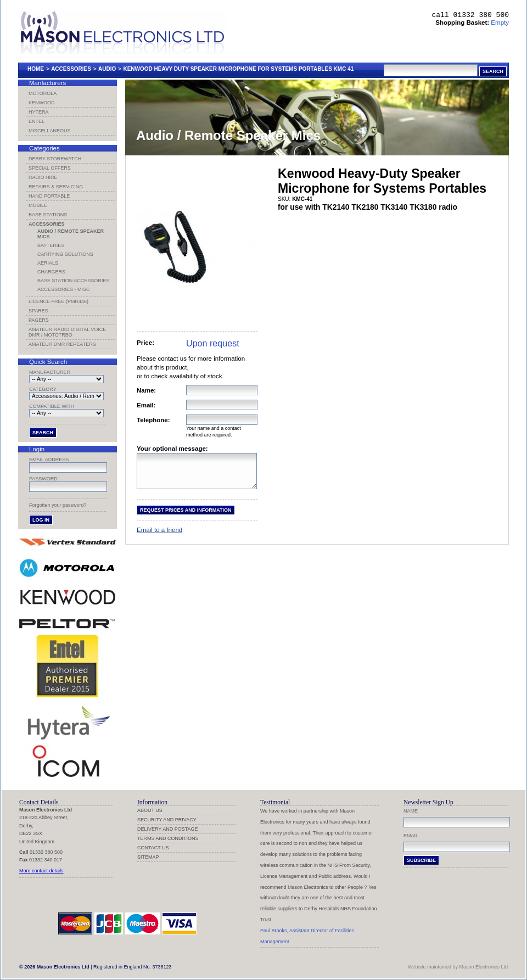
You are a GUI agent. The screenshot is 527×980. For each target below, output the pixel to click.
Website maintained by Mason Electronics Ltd (458, 967)
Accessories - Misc (64, 289)
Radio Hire (43, 177)
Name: (146, 390)
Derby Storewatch (55, 159)
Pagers (39, 320)
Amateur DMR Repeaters (62, 344)
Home (36, 69)
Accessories (71, 69)
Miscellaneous (50, 131)
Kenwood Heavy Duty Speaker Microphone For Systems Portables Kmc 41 (238, 69)
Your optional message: (172, 449)
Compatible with (52, 406)
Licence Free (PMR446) (58, 301)
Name (411, 811)
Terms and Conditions (168, 838)
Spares (38, 311)
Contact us (153, 848)
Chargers (51, 272)
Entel (37, 121)
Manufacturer (50, 372)
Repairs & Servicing (56, 187)
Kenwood (42, 103)
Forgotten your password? (58, 505)
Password (43, 479)
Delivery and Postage (168, 829)
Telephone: (153, 420)
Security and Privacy (167, 820)
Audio (107, 69)
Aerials (48, 263)
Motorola (43, 93)
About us (150, 810)
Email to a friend (159, 536)
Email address (49, 460)
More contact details (41, 871)
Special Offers (50, 168)
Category (43, 389)
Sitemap (148, 857)
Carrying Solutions (65, 254)
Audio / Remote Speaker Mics (71, 234)
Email (411, 836)
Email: (146, 405)
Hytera (39, 112)
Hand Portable (49, 196)
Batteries (51, 245)
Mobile (38, 205)
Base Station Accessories (73, 281)
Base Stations (48, 215)
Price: (145, 343)
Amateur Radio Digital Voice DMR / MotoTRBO (67, 332)
